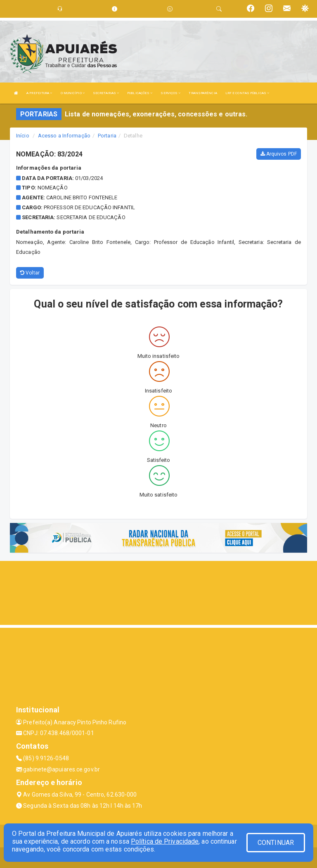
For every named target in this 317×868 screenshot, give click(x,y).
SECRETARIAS (106, 93)
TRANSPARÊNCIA (203, 93)
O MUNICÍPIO (73, 93)
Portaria (107, 136)
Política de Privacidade (165, 841)
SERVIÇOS (170, 93)
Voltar (30, 273)
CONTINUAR (276, 843)
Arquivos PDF (279, 154)
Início (23, 136)
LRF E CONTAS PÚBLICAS (247, 93)
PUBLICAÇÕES (140, 93)
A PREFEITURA (39, 93)
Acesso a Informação (64, 136)
